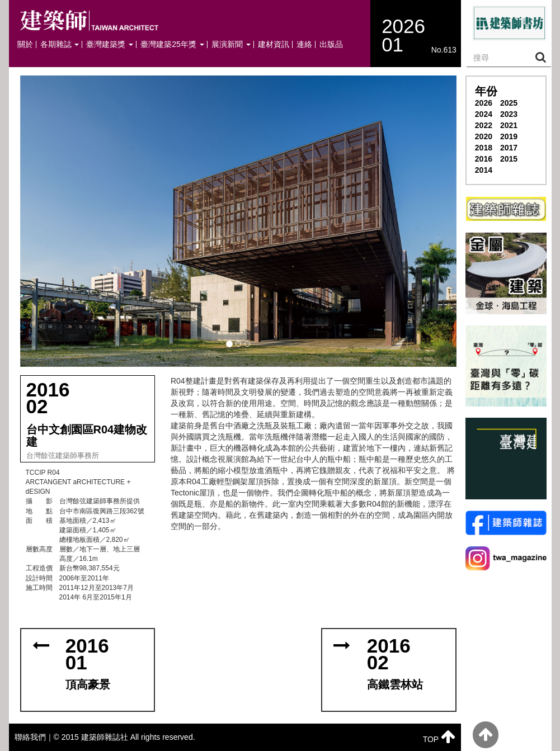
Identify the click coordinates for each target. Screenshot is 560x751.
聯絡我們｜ (34, 737)
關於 (25, 44)
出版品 (331, 44)
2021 (509, 125)
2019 (509, 136)
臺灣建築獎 (110, 44)
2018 (484, 148)
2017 (509, 148)
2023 (509, 114)
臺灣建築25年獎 (172, 44)
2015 (509, 159)
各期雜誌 (60, 44)
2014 (484, 170)
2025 (509, 103)
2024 (484, 114)
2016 (484, 159)
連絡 (304, 44)
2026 (484, 103)
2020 (484, 136)
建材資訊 (274, 44)
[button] (238, 221)
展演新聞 (231, 44)
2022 (484, 125)
